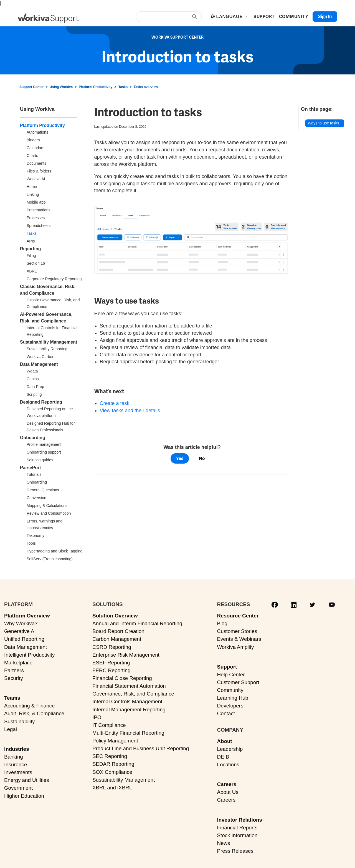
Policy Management (115, 741)
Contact (226, 713)
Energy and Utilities (27, 780)
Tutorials (34, 474)
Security (14, 678)
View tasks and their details (130, 411)
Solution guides (40, 460)
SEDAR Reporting (113, 764)
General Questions (43, 490)
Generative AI (20, 631)
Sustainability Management (49, 342)
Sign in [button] (325, 17)
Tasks (123, 87)
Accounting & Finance (29, 706)
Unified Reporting (24, 639)
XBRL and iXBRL (112, 788)
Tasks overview (146, 87)
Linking (33, 194)
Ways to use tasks (324, 123)
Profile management (44, 444)
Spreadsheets (39, 226)
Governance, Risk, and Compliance (133, 694)
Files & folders (39, 171)
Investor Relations (239, 820)
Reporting (31, 249)
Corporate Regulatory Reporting (54, 279)
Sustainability (19, 721)
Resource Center (238, 616)
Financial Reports (237, 828)
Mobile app (36, 202)
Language (232, 17)
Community (230, 690)
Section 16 (36, 263)
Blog (222, 623)
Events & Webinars (239, 639)
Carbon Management (117, 639)
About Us (228, 792)
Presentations (39, 210)
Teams (12, 698)
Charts (32, 156)
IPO (97, 717)
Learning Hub (233, 698)
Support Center (31, 87)
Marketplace (18, 663)
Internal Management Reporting (129, 710)
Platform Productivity (96, 87)
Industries (17, 749)
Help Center (231, 675)
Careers (227, 784)
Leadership (230, 749)
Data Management (39, 364)
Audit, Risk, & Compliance (34, 713)
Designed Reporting (41, 402)
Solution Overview (115, 616)
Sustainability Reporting (47, 349)
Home (32, 187)
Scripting (34, 394)
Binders (33, 140)
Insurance (16, 765)
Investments (18, 772)
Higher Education (24, 796)
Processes (36, 218)
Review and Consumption (49, 513)
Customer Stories (237, 631)
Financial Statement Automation (129, 686)
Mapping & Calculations (47, 506)
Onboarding (33, 438)
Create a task (115, 403)
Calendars (35, 148)
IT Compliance (109, 725)
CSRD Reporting (112, 647)
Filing (31, 256)
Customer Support (238, 682)
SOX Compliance (112, 772)
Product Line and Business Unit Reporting (141, 748)
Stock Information (237, 835)
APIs (31, 241)
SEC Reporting (110, 756)
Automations (37, 132)
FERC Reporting (111, 670)
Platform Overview (27, 616)
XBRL (32, 271)
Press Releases (235, 851)
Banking (14, 757)
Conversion (36, 498)
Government (18, 788)
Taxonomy (35, 536)
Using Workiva (61, 87)
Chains (33, 379)
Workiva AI (36, 179)
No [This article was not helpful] (202, 458)
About (224, 741)
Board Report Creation (118, 631)
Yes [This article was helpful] (180, 458)
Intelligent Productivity (29, 655)
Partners (14, 670)
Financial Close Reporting (122, 678)
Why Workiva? (21, 623)
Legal (11, 729)
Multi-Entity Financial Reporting (128, 733)
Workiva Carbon (40, 357)
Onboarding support (44, 452)
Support (227, 667)
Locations (228, 765)
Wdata (32, 371)
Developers (230, 706)
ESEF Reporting (111, 663)
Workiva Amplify (235, 647)
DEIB (223, 757)
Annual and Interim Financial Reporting (137, 623)
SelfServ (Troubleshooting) (50, 559)
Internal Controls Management (127, 701)
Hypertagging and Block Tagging (54, 551)
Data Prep (35, 387)
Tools (31, 543)
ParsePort (31, 468)
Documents (36, 163)
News (223, 843)
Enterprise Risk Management (126, 655)
